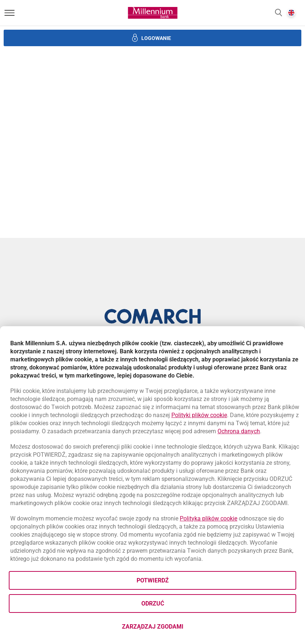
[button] (278, 13)
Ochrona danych (239, 431)
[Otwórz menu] (10, 13)
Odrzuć (153, 603)
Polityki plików (199, 415)
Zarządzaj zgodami (182, 629)
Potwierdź (153, 580)
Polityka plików (209, 518)
